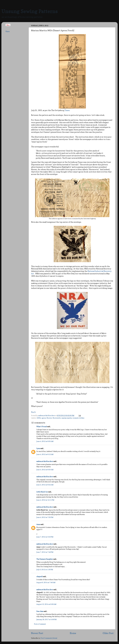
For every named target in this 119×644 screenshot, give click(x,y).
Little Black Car (42, 492)
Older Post (108, 633)
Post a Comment (40, 624)
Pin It (33, 412)
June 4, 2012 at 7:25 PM (45, 517)
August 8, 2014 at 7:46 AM (46, 582)
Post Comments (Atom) (49, 638)
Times (67, 110)
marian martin (67, 418)
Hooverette (57, 418)
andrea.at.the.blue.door (47, 415)
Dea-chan (40, 611)
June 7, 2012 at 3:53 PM (45, 537)
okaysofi (39, 577)
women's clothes (78, 418)
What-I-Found (42, 427)
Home (73, 633)
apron (44, 418)
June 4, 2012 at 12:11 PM (45, 500)
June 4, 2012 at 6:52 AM (45, 485)
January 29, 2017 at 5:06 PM (46, 619)
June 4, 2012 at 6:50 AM (45, 470)
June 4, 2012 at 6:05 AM (45, 441)
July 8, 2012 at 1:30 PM (45, 570)
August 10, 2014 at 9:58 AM (46, 604)
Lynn (38, 448)
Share (8, 31)
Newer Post (37, 633)
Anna (38, 524)
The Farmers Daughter (45, 559)
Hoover (49, 418)
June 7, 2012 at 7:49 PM (45, 552)
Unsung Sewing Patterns (30, 11)
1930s (39, 418)
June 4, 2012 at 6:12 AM (45, 454)
